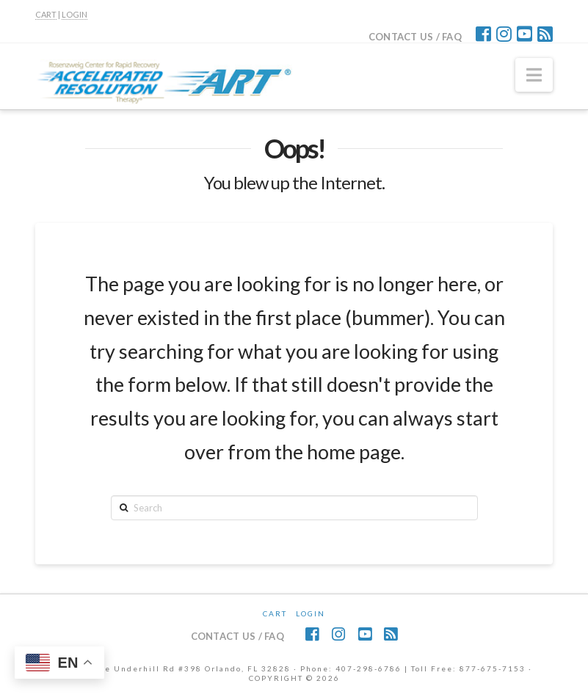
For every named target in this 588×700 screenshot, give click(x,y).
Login (311, 613)
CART (46, 14)
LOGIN (75, 14)
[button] (534, 75)
